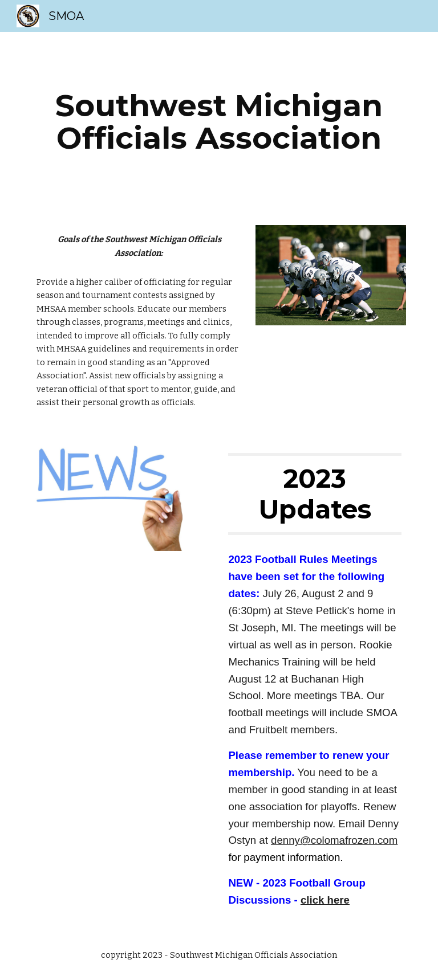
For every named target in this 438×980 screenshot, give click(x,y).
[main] (219, 122)
